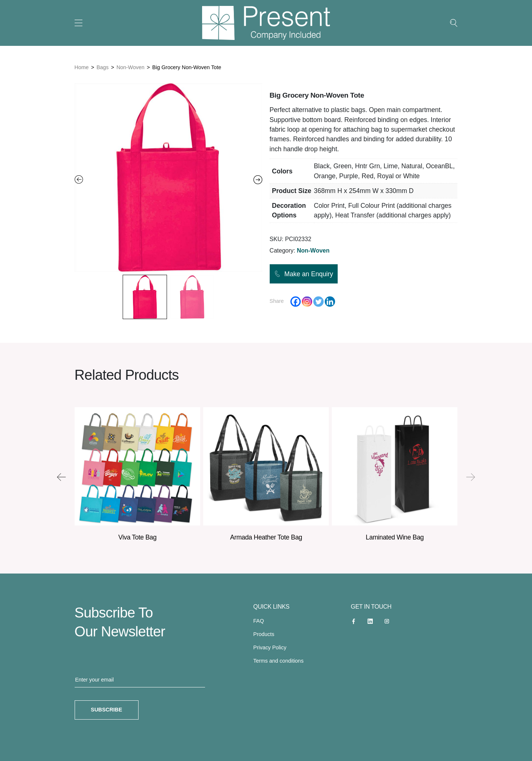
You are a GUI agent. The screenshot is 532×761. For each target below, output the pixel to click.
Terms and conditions (279, 661)
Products (264, 634)
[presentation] (61, 477)
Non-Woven (130, 67)
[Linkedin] (330, 301)
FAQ (259, 621)
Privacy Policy (270, 647)
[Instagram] (307, 301)
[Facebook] (296, 301)
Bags (103, 67)
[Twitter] (318, 301)
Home (82, 67)
